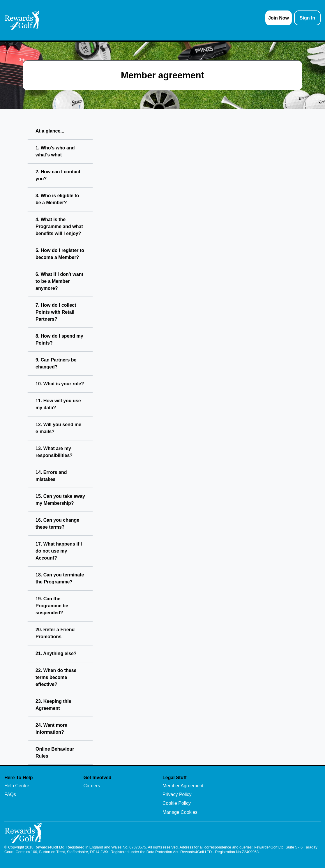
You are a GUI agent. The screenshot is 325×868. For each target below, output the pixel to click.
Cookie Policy (177, 803)
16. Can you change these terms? (57, 524)
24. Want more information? (51, 729)
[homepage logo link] (22, 20)
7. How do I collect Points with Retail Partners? (56, 312)
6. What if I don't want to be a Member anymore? (59, 281)
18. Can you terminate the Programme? (60, 578)
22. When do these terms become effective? (56, 677)
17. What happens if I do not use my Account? (59, 551)
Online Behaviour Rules (55, 753)
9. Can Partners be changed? (56, 363)
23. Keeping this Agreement (53, 705)
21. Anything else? (56, 653)
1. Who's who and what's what (55, 151)
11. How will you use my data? (58, 404)
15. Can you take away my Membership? (60, 500)
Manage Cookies (180, 812)
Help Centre (17, 786)
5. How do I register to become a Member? (60, 254)
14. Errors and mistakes (51, 476)
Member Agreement (183, 786)
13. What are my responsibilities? (54, 452)
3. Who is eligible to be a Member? (57, 199)
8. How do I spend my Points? (59, 339)
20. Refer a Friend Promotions (55, 633)
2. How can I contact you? (58, 175)
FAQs (10, 794)
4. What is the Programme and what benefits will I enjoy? (59, 226)
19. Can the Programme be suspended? (52, 606)
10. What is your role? (60, 384)
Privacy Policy (177, 794)
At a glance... (50, 131)
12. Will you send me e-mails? (58, 428)
